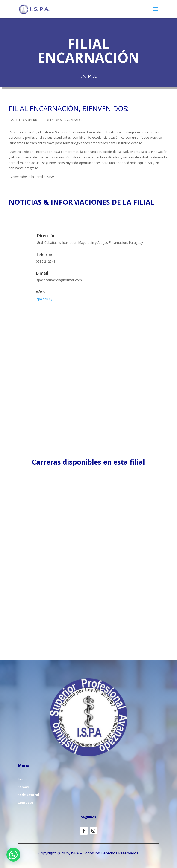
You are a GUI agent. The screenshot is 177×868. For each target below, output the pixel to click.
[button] (13, 855)
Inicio (22, 779)
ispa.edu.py (44, 299)
